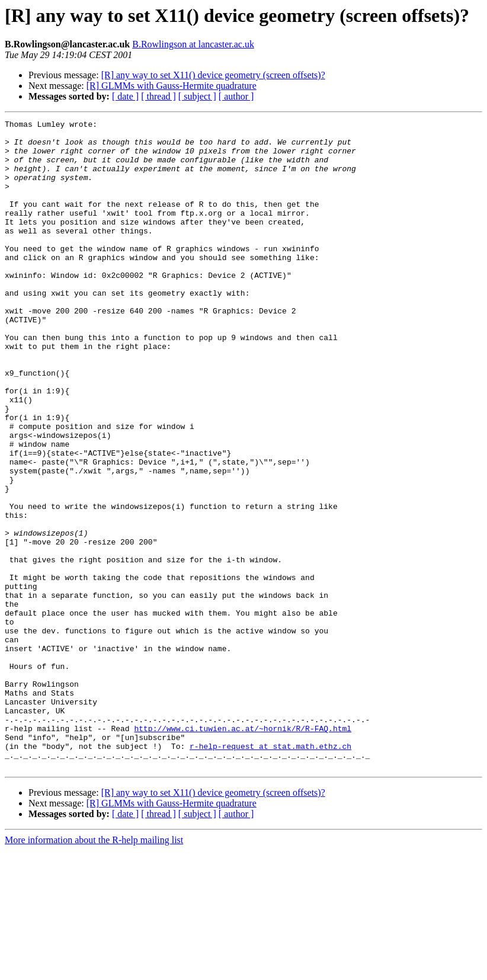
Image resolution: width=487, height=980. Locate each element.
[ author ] (236, 96)
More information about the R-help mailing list (94, 970)
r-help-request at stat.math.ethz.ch (270, 872)
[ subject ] (197, 96)
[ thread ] (158, 96)
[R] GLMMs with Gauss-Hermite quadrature (172, 86)
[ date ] (125, 96)
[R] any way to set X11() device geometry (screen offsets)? (213, 75)
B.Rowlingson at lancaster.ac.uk (193, 44)
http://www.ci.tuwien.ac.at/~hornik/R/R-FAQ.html (243, 851)
